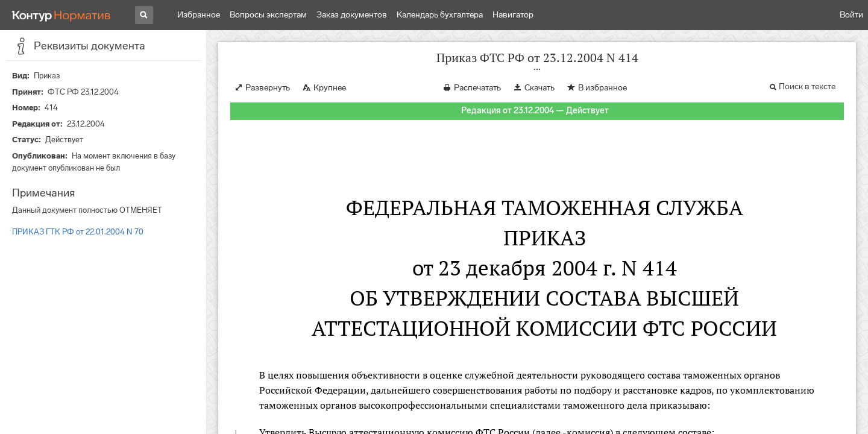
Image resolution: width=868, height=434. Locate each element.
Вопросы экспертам (268, 15)
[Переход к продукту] (61, 15)
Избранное (199, 15)
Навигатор (513, 15)
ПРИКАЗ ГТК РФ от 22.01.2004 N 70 (78, 232)
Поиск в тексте (807, 86)
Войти (851, 15)
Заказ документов (352, 15)
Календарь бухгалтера (440, 15)
